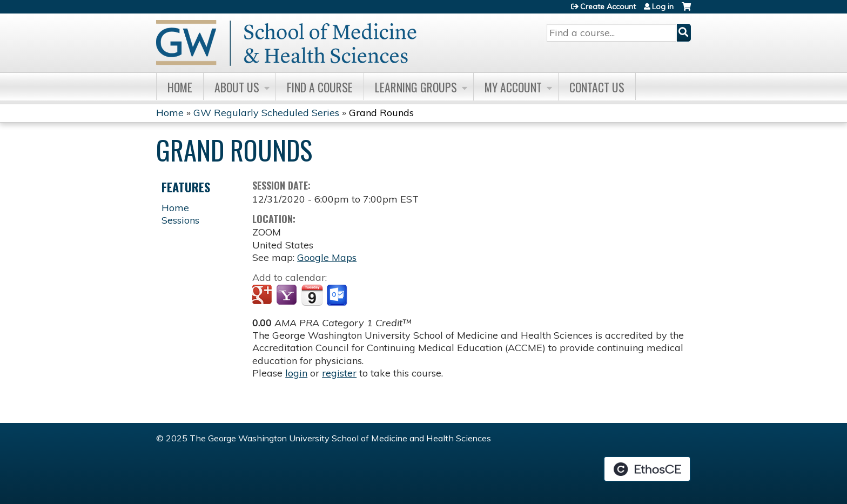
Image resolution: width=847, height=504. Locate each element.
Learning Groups (416, 87)
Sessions (180, 220)
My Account (513, 87)
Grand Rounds (381, 113)
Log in (663, 6)
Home (180, 87)
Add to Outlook (338, 295)
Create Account (608, 6)
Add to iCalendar (312, 295)
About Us (237, 87)
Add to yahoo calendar (288, 295)
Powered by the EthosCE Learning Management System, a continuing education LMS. (647, 469)
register (339, 373)
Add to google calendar (263, 295)
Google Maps (327, 257)
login (296, 373)
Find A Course (320, 87)
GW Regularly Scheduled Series (266, 113)
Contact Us (597, 87)
